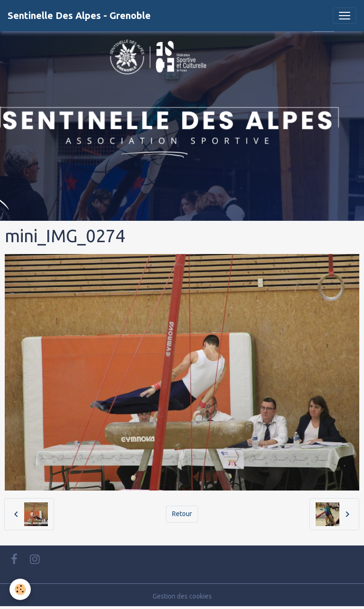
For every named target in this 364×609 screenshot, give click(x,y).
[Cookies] (20, 589)
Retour (182, 514)
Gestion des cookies (182, 596)
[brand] (79, 16)
